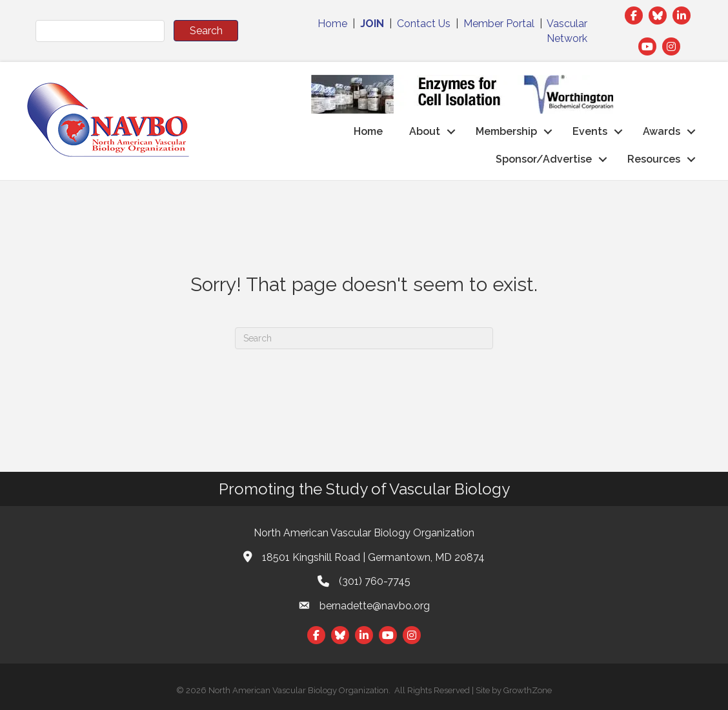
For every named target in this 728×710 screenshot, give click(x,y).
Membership (506, 131)
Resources (654, 159)
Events (590, 131)
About (425, 131)
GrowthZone (528, 690)
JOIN (372, 24)
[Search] (364, 338)
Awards (662, 131)
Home (332, 24)
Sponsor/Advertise (544, 159)
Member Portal (499, 24)
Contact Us (424, 24)
